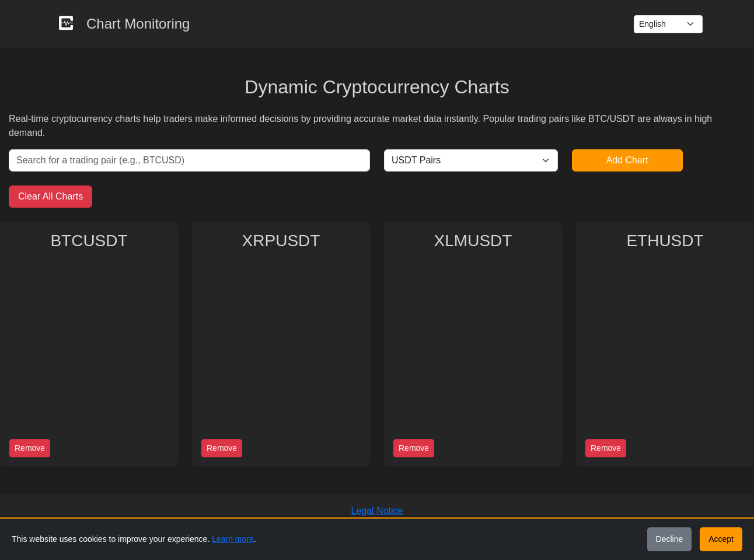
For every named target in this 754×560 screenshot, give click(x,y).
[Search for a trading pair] (189, 160)
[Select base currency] (471, 160)
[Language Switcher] (668, 24)
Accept (721, 539)
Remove (30, 448)
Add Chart (627, 160)
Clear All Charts (50, 196)
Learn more (233, 539)
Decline (670, 539)
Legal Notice (377, 511)
